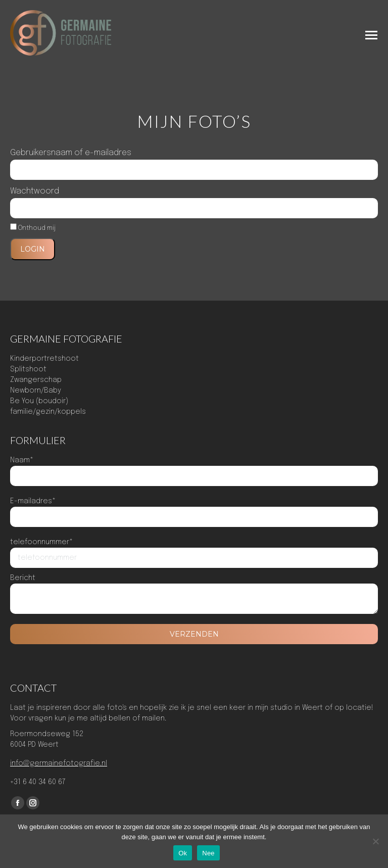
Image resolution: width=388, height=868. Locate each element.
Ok (183, 853)
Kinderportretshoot (44, 359)
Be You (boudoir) (39, 401)
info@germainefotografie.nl (59, 763)
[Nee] (375, 841)
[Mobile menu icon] (371, 35)
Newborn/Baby (36, 391)
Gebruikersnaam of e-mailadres (71, 153)
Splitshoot (28, 369)
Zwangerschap (36, 380)
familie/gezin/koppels (48, 412)
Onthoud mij (33, 228)
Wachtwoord (35, 191)
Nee (208, 853)
